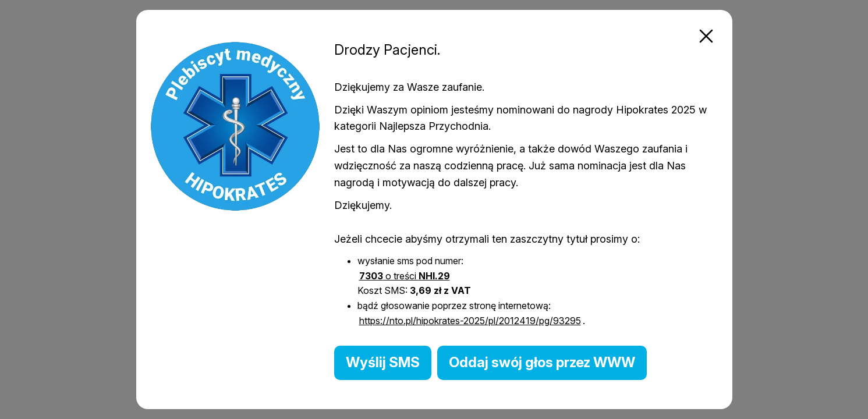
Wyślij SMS (383, 362)
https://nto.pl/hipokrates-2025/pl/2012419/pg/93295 (470, 321)
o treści (405, 276)
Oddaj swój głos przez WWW (542, 362)
